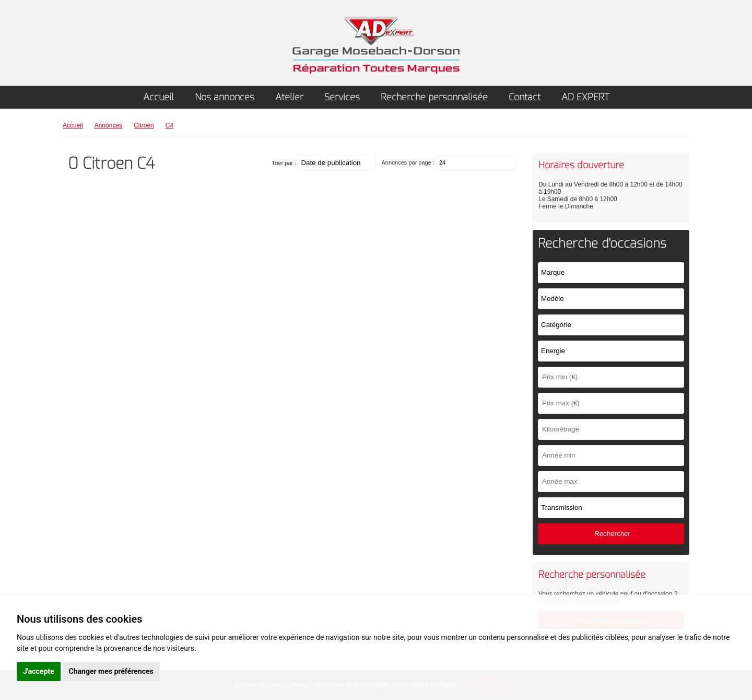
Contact (525, 97)
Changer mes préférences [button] (111, 671)
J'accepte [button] (39, 671)
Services (342, 97)
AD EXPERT (585, 97)
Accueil (158, 97)
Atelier (289, 97)
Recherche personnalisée (434, 97)
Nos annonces (225, 97)
